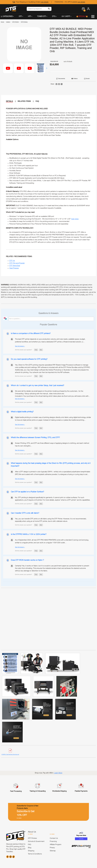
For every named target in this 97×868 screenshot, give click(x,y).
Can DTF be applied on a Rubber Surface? (27, 492)
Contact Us (54, 838)
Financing (53, 841)
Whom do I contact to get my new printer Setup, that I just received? (37, 386)
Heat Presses (14, 268)
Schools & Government (36, 841)
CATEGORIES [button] (7, 16)
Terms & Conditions (35, 854)
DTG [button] (54, 16)
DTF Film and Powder (17, 263)
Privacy (52, 848)
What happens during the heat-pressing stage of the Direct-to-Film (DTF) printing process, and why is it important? (51, 465)
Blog (30, 848)
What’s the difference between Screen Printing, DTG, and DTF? (35, 438)
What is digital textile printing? (22, 412)
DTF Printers (32, 838)
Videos (76, 79)
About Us (32, 832)
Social (88, 79)
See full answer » (20, 346)
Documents (62, 79)
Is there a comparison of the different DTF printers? (31, 333)
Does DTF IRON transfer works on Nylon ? (27, 560)
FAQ (37, 101)
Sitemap (53, 851)
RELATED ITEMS (24, 101)
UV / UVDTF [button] (66, 16)
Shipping (31, 851)
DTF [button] (20, 16)
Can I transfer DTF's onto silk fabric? (25, 513)
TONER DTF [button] (42, 16)
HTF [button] (29, 16)
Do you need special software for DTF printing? (29, 359)
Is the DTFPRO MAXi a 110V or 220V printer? (29, 534)
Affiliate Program (56, 845)
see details (45, 2)
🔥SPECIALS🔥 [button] (82, 16)
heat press (75, 219)
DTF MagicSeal (15, 266)
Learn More (58, 773)
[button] (47, 68)
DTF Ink (12, 261)
